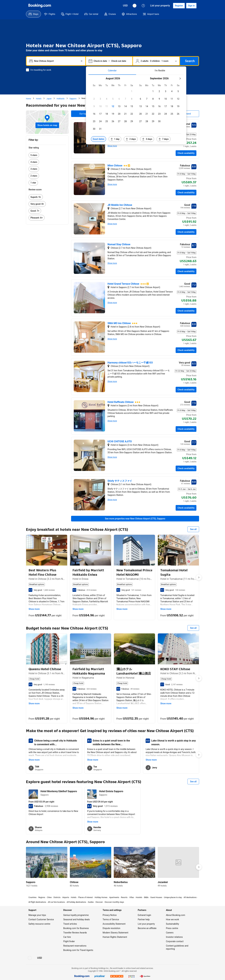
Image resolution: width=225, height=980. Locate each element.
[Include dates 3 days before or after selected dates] (147, 139)
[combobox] (56, 61)
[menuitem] (33, 14)
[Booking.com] (40, 6)
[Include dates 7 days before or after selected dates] (164, 139)
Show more (112, 146)
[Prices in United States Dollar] (125, 6)
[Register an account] (179, 6)
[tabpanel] (136, 110)
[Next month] (180, 79)
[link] (47, 155)
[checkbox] (132, 91)
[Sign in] (191, 6)
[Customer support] (143, 6)
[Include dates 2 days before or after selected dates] (131, 139)
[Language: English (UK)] (135, 6)
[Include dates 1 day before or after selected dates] (115, 139)
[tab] (112, 71)
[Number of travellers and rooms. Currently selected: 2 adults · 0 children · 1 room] (156, 61)
